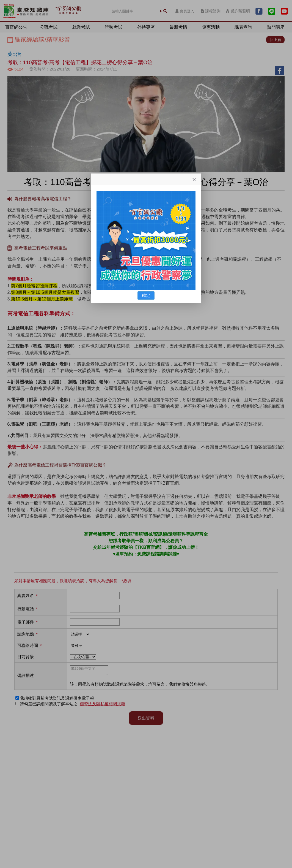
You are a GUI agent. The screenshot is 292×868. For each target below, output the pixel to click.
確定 (146, 295)
